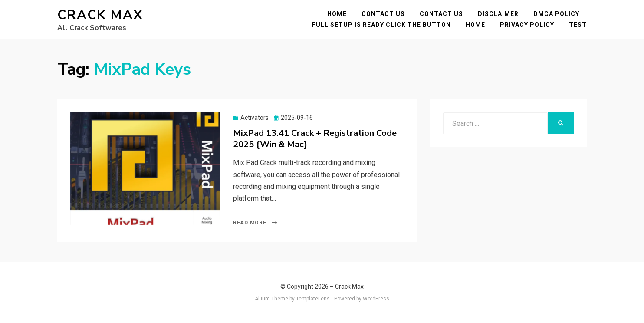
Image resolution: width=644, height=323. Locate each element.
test (578, 25)
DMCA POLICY (556, 14)
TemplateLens (313, 299)
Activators (255, 118)
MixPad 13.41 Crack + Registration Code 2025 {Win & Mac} (315, 139)
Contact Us (383, 14)
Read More (250, 223)
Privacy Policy (527, 25)
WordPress (376, 299)
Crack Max (100, 15)
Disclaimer (498, 14)
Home (337, 14)
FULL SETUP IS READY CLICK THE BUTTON (381, 25)
